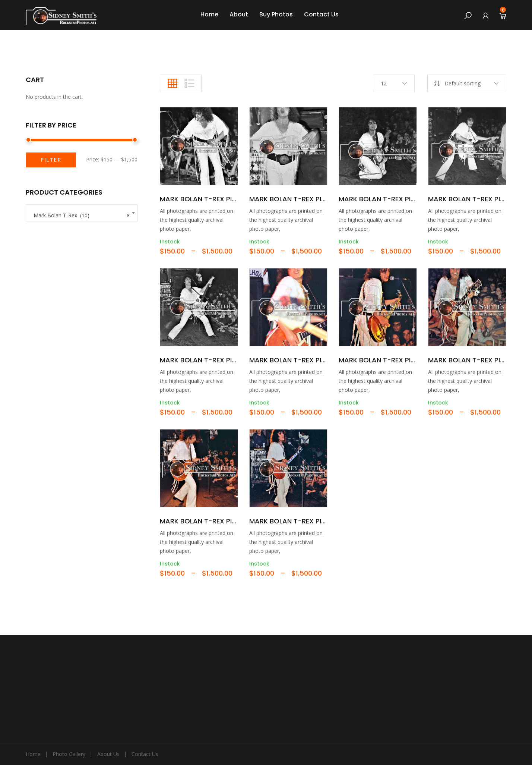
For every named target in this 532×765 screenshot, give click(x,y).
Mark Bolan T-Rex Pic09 (202, 521)
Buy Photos (276, 14)
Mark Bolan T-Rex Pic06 (292, 360)
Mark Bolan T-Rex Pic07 (381, 360)
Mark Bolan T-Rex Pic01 (202, 199)
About (239, 14)
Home (209, 14)
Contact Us (321, 14)
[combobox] (82, 213)
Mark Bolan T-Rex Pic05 (203, 360)
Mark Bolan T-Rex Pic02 (292, 199)
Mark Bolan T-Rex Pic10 (291, 521)
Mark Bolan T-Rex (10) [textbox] (82, 213)
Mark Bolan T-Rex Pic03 (381, 199)
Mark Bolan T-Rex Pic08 (471, 360)
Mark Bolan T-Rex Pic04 (471, 199)
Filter (51, 160)
